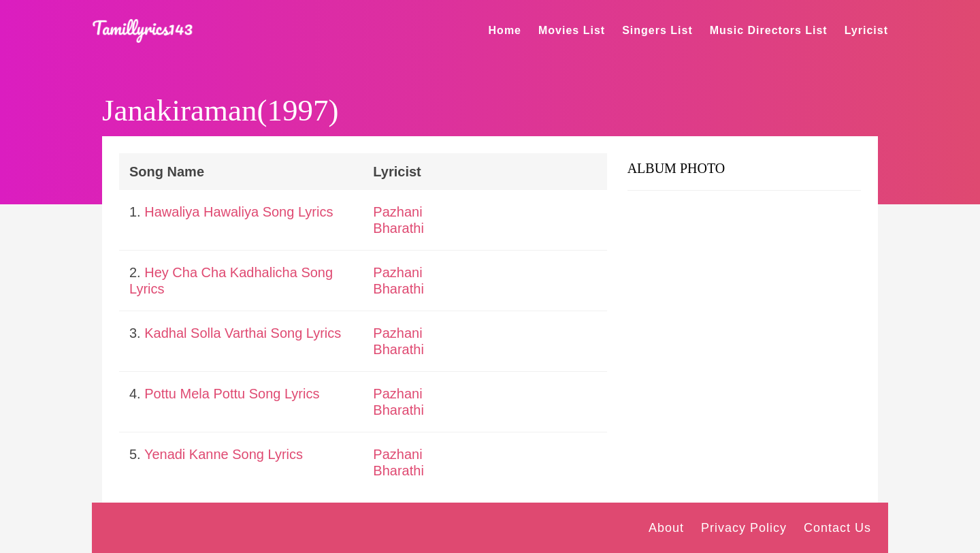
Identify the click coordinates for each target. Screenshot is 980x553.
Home (505, 30)
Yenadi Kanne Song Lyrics (224, 454)
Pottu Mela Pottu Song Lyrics (232, 394)
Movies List (572, 30)
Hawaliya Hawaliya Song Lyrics (239, 212)
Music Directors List (769, 30)
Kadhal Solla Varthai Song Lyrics (243, 333)
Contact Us (837, 528)
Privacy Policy (744, 528)
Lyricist (866, 30)
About (666, 528)
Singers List (657, 30)
